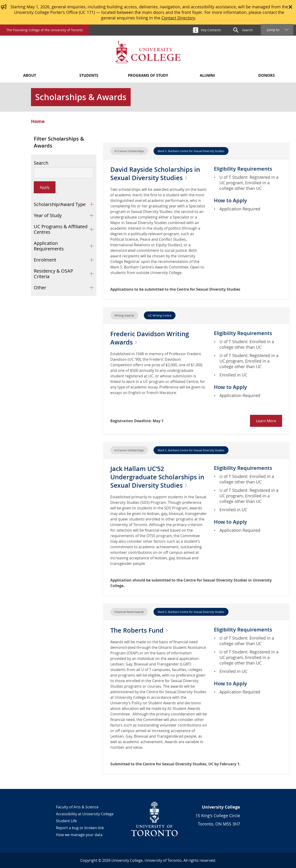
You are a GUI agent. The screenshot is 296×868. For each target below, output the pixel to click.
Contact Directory (178, 18)
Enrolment (45, 260)
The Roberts (142, 630)
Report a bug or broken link (80, 828)
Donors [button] (267, 75)
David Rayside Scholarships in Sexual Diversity (156, 174)
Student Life (66, 821)
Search (41, 163)
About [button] (30, 75)
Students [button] (89, 75)
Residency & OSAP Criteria (53, 274)
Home (38, 121)
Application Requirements (49, 246)
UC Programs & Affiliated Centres (61, 229)
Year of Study (48, 215)
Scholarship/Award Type (60, 204)
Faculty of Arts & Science (77, 807)
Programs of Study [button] (148, 75)
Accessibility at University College (85, 814)
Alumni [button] (207, 75)
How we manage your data (79, 835)
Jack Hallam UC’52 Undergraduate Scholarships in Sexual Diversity (158, 477)
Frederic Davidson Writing (151, 338)
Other (40, 288)
